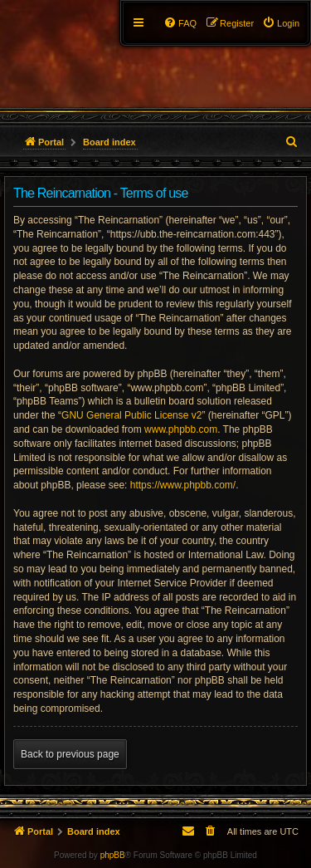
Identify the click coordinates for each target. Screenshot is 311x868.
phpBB (113, 855)
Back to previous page (70, 754)
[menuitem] (281, 23)
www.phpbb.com (181, 429)
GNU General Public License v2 (131, 415)
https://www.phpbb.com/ (183, 485)
